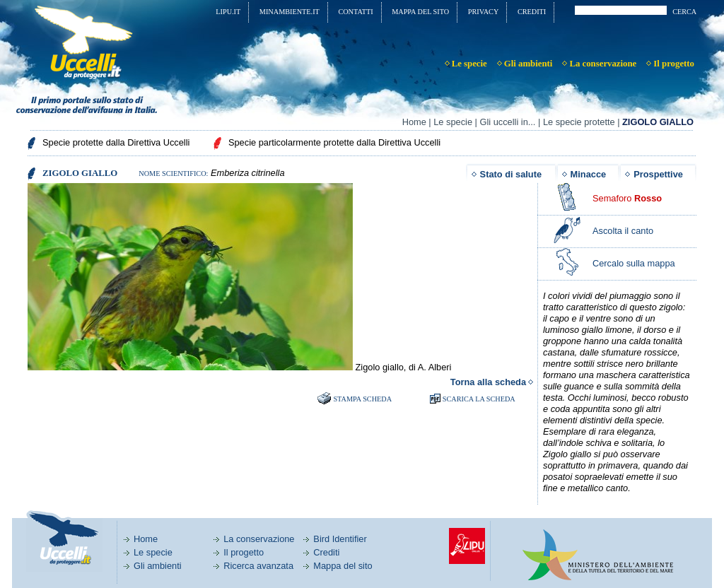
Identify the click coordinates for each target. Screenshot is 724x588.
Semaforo (627, 198)
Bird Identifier (340, 539)
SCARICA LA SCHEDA (479, 399)
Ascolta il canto (623, 231)
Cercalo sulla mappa (634, 263)
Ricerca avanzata (258, 566)
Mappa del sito (343, 566)
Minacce (589, 174)
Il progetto (244, 552)
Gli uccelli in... (507, 122)
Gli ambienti (158, 566)
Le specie (453, 122)
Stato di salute (511, 174)
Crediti (326, 552)
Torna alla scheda (488, 382)
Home (414, 122)
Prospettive (658, 174)
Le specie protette (579, 122)
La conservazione (259, 539)
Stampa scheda (362, 399)
